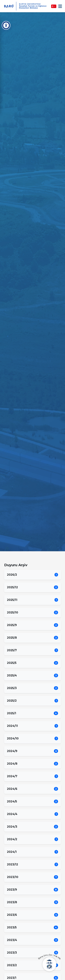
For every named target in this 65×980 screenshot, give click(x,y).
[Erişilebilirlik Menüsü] (6, 25)
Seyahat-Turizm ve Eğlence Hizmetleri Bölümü (33, 7)
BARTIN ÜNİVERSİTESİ (30, 4)
